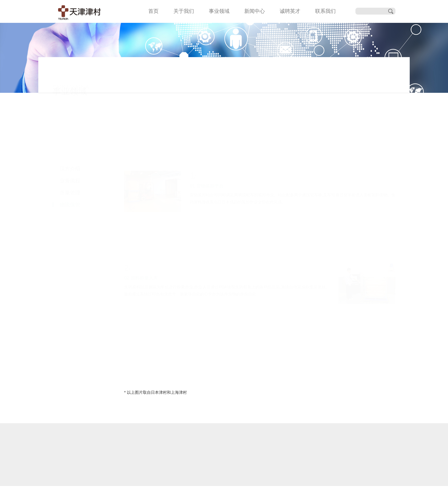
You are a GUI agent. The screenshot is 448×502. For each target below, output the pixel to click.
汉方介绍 (70, 124)
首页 (153, 11)
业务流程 (70, 136)
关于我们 (184, 11)
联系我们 (325, 11)
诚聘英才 (290, 11)
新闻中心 (255, 11)
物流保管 (70, 160)
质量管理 (70, 148)
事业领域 (219, 11)
